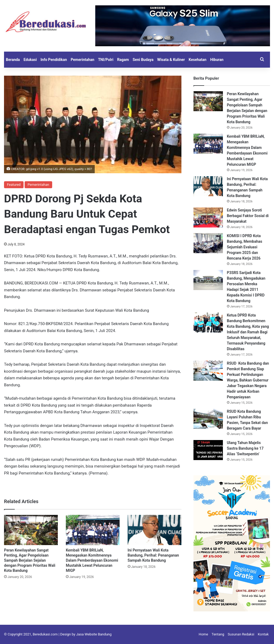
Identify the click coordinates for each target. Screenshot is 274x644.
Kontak (263, 634)
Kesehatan (197, 60)
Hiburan (217, 60)
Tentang (218, 634)
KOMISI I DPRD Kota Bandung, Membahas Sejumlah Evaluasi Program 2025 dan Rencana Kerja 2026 (245, 247)
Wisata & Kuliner (171, 60)
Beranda (13, 60)
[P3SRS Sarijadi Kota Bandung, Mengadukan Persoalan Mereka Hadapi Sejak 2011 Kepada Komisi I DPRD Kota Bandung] (208, 280)
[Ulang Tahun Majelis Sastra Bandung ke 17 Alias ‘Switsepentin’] (208, 450)
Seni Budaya (143, 60)
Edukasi (30, 60)
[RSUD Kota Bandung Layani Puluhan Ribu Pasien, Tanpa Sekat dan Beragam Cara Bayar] (208, 419)
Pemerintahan (82, 60)
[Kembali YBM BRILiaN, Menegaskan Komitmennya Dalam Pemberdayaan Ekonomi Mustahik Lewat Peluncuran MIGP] (93, 530)
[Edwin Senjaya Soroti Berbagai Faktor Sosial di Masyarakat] (208, 217)
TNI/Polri (106, 60)
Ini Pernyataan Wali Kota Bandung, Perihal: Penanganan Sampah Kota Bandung (153, 555)
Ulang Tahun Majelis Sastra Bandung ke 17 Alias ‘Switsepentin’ (245, 448)
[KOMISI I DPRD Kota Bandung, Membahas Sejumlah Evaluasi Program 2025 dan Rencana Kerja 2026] (208, 243)
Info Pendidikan (54, 60)
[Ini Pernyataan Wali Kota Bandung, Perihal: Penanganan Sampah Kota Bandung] (155, 530)
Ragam (123, 60)
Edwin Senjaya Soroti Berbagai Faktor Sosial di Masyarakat (248, 216)
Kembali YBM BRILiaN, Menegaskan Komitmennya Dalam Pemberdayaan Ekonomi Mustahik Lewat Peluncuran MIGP (92, 560)
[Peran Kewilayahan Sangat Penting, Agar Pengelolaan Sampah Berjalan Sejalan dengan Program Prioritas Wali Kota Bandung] (31, 530)
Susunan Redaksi (241, 634)
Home (203, 634)
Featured (14, 185)
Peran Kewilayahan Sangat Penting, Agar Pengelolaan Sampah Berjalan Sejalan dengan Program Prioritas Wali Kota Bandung (30, 560)
